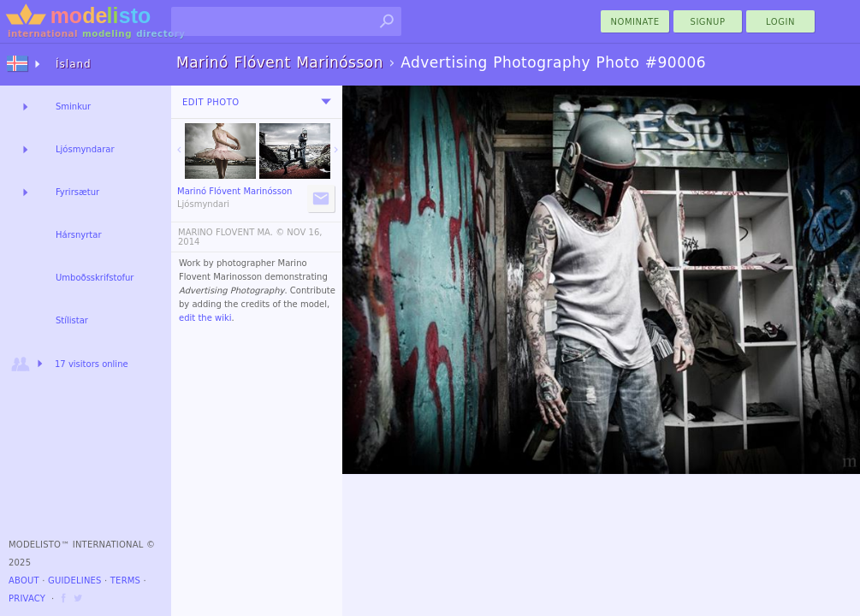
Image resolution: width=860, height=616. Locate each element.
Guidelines (75, 580)
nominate (635, 22)
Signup (708, 22)
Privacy (27, 598)
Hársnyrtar (79, 235)
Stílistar (72, 320)
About (24, 580)
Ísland (74, 64)
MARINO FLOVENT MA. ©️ (231, 232)
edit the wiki (205, 318)
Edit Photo (211, 102)
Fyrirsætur (77, 192)
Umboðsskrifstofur (95, 278)
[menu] (326, 102)
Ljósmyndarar (85, 149)
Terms (125, 580)
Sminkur (73, 107)
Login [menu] (780, 22)
